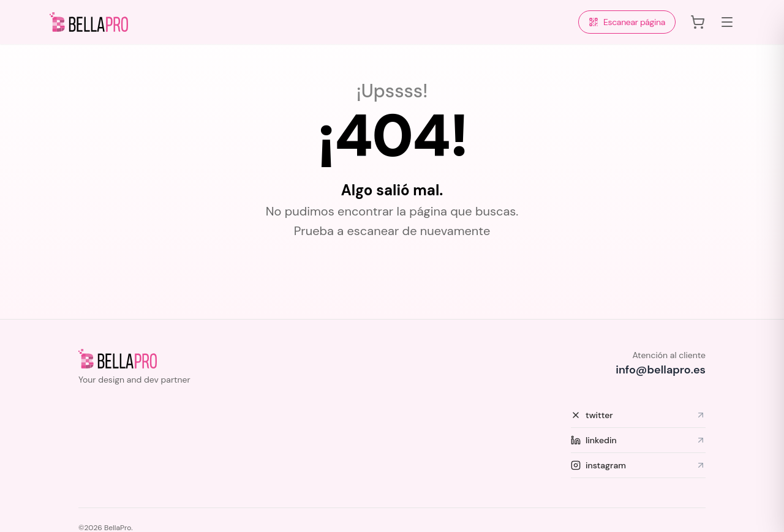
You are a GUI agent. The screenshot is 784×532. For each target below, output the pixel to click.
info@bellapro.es (661, 370)
